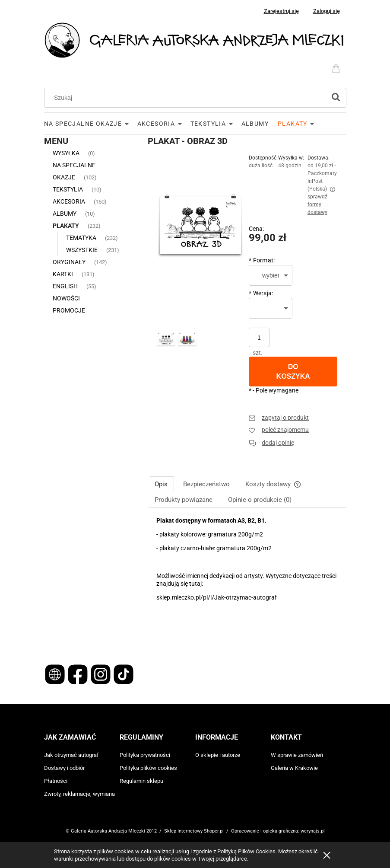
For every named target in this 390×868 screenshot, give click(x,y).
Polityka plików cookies (148, 768)
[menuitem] (91, 124)
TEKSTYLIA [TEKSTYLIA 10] (68, 189)
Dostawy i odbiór (64, 768)
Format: (262, 260)
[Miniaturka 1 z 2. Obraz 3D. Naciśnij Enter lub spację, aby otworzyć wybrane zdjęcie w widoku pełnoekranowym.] (166, 340)
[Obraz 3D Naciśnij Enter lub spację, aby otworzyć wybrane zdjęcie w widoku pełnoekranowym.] (201, 228)
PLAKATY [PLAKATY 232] (66, 226)
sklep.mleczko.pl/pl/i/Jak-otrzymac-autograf (217, 597)
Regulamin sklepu (141, 781)
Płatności (56, 781)
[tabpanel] (247, 580)
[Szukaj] (336, 98)
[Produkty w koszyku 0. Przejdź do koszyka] (337, 67)
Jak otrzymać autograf (71, 755)
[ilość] (259, 337)
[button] (279, 418)
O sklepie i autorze (218, 755)
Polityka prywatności (145, 755)
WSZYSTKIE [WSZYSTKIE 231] (82, 250)
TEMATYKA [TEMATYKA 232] (81, 238)
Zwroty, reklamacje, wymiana (79, 794)
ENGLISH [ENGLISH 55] (65, 286)
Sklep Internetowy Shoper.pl (194, 831)
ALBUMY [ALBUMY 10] (65, 214)
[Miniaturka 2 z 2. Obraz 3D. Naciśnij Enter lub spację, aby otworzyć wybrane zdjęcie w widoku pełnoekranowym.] (187, 340)
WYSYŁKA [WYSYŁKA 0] (66, 153)
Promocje (69, 310)
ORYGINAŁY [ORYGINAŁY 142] (69, 262)
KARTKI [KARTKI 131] (63, 274)
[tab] (162, 484)
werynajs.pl (313, 831)
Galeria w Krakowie (294, 768)
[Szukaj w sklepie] (187, 98)
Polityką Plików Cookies (246, 851)
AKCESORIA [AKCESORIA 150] (69, 201)
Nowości (66, 298)
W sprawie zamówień (297, 755)
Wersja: (261, 293)
